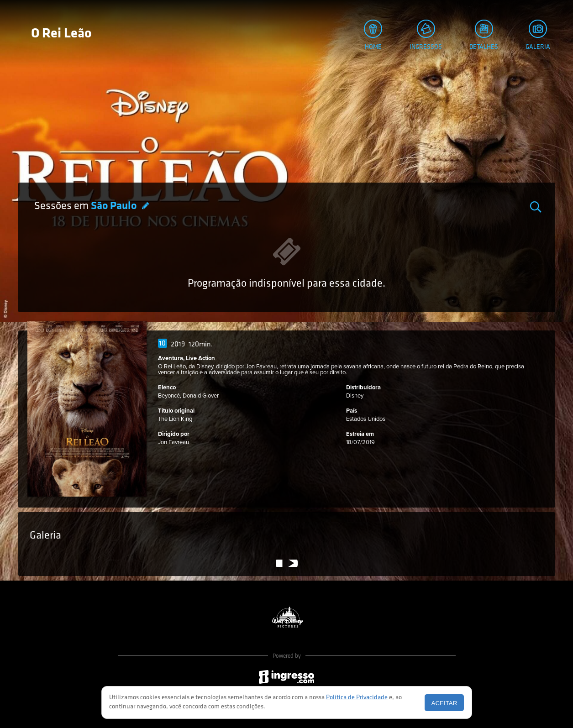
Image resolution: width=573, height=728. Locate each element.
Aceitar (444, 703)
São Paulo (115, 206)
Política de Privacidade (357, 698)
